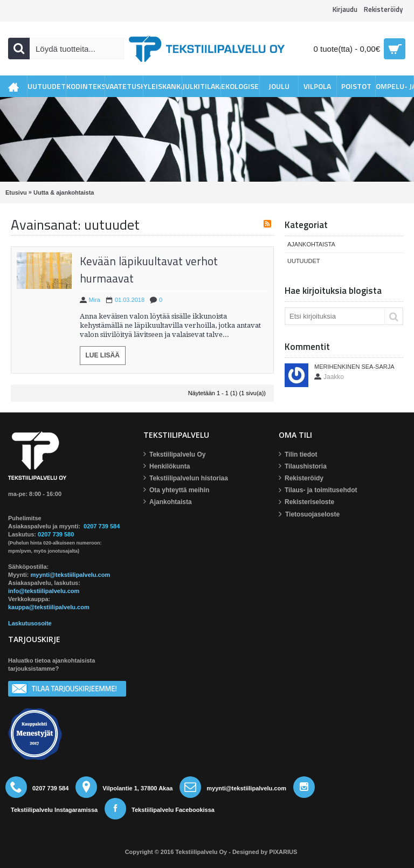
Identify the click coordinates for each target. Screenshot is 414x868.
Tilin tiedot (298, 455)
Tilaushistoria (303, 467)
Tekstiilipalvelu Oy (174, 455)
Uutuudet (304, 261)
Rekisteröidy (301, 478)
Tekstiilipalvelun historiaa (186, 478)
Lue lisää (103, 355)
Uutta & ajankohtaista (64, 192)
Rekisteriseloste (306, 502)
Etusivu (16, 192)
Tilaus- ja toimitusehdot (318, 491)
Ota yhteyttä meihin (176, 490)
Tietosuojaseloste (309, 515)
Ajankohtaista (311, 244)
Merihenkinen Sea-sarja (354, 367)
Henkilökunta (167, 467)
